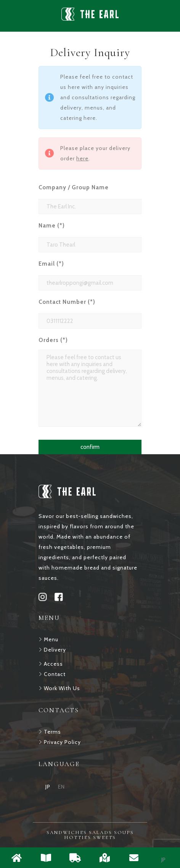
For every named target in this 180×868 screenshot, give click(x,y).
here (82, 158)
